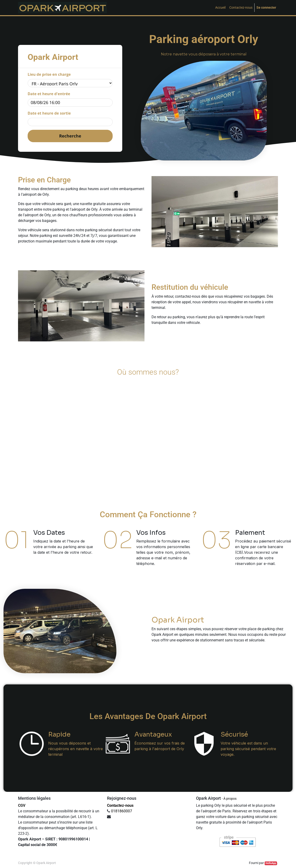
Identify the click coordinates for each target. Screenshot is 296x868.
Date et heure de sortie (49, 113)
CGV (22, 805)
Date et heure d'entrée (49, 94)
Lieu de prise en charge (49, 74)
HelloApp (271, 863)
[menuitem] (220, 8)
